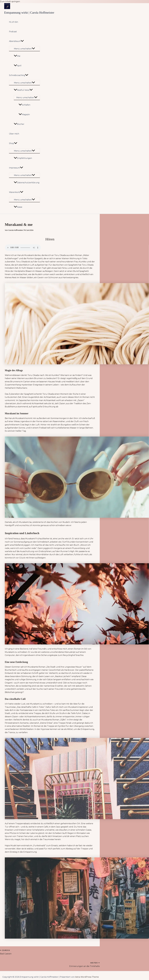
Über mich (14, 134)
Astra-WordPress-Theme (87, 977)
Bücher (19, 124)
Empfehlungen (23, 158)
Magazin (24, 114)
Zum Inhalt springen (10, 2)
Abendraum (16, 41)
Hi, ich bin (14, 22)
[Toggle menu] (24, 49)
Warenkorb (16, 192)
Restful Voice (23, 90)
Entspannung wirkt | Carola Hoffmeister (29, 13)
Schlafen (24, 105)
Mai (17, 56)
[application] (22, 41)
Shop (13, 143)
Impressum (16, 168)
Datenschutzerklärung (27, 183)
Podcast (13, 32)
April (18, 66)
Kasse (18, 207)
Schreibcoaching (19, 75)
